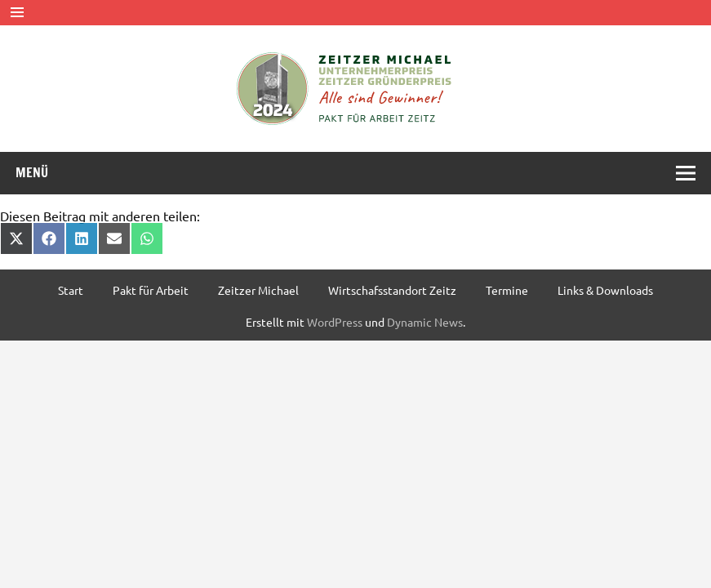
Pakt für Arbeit (151, 290)
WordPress (335, 322)
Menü (32, 172)
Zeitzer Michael (258, 290)
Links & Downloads (605, 290)
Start (71, 290)
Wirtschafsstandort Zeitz (392, 290)
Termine (507, 290)
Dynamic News (425, 322)
